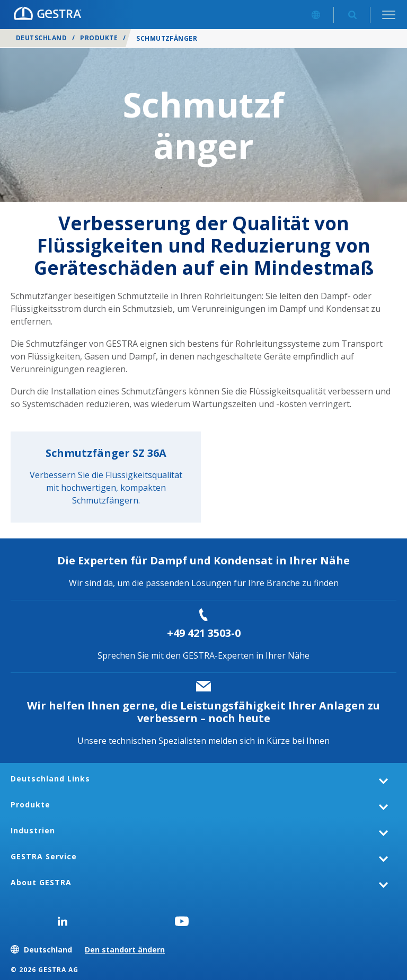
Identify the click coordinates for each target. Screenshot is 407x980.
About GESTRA (41, 882)
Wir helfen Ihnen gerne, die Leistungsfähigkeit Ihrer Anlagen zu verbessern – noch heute (203, 712)
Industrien (33, 830)
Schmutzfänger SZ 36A (106, 453)
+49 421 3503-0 (204, 633)
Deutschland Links (50, 779)
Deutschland (41, 38)
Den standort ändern (125, 950)
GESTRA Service (44, 856)
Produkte (99, 38)
